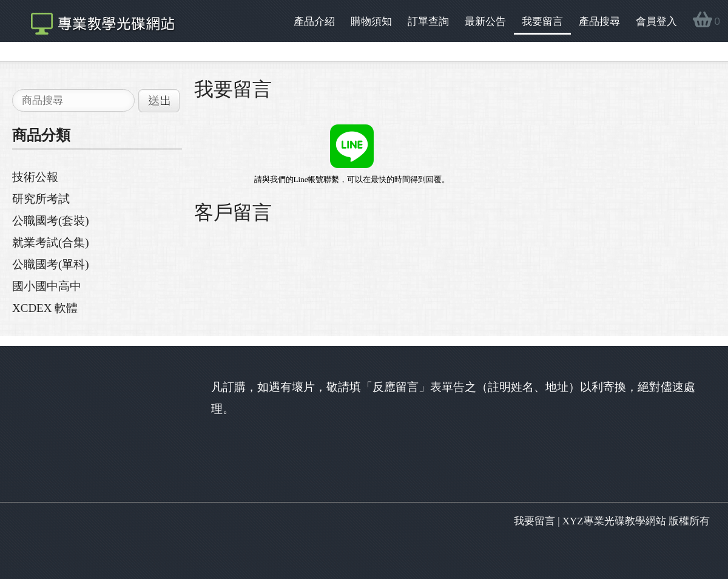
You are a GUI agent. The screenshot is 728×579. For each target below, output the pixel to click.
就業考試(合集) (51, 242)
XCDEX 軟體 (45, 308)
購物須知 (371, 22)
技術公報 (35, 177)
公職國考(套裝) (51, 221)
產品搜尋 (599, 22)
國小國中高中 (47, 286)
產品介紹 (314, 22)
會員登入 (656, 22)
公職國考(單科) (51, 264)
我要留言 (542, 22)
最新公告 (485, 22)
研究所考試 (41, 199)
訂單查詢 (428, 22)
